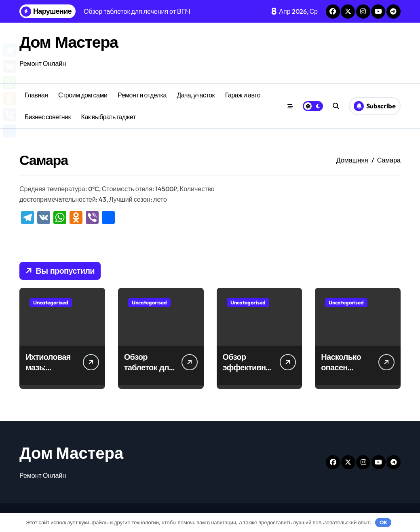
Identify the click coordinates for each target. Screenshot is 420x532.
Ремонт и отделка (142, 95)
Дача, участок (196, 95)
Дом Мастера (69, 42)
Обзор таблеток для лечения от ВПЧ (149, 373)
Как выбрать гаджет (109, 117)
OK (383, 522)
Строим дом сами (83, 95)
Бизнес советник (48, 117)
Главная (36, 95)
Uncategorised (51, 302)
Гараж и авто (243, 95)
